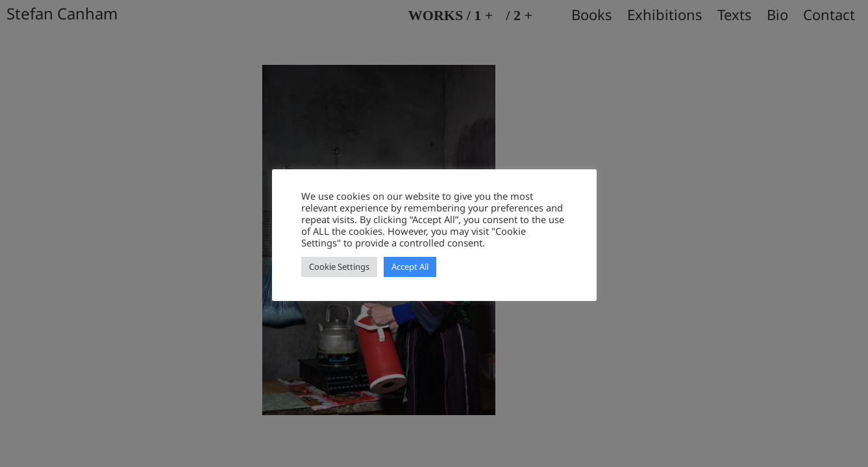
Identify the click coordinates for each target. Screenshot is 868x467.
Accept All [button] (410, 267)
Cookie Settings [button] (339, 267)
